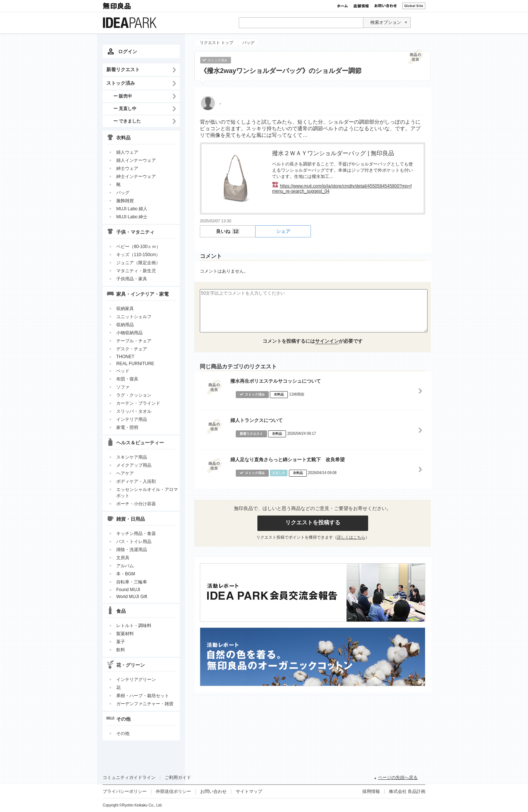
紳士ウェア (127, 168)
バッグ (123, 193)
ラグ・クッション (134, 395)
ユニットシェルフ (134, 317)
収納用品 (125, 325)
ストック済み (121, 83)
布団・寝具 (127, 379)
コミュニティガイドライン (129, 778)
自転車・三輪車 (132, 582)
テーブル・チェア (134, 341)
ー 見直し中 (125, 108)
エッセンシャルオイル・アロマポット (147, 493)
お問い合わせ (386, 6)
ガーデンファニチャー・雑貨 (145, 704)
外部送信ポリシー (173, 791)
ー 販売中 (123, 96)
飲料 (121, 650)
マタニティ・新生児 (136, 271)
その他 (123, 733)
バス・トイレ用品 (134, 542)
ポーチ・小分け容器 (136, 504)
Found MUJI (128, 590)
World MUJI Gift (132, 597)
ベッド (123, 371)
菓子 (121, 642)
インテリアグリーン (136, 680)
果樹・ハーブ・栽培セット (143, 696)
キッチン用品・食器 (136, 534)
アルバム (125, 566)
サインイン (327, 341)
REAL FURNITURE (135, 364)
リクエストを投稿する (313, 522)
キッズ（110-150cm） (138, 255)
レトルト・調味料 (134, 626)
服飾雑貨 (125, 201)
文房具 (123, 558)
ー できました (127, 121)
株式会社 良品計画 (407, 791)
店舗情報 (361, 6)
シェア (283, 231)
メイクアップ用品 (134, 465)
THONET (125, 357)
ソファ (123, 387)
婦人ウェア (127, 152)
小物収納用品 (129, 333)
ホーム (342, 6)
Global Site (414, 6)
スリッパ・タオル (134, 411)
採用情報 (371, 791)
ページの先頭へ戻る (398, 778)
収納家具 (125, 309)
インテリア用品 (132, 419)
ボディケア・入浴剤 (136, 481)
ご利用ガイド (178, 778)
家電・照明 (127, 427)
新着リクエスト (123, 70)
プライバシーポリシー (125, 791)
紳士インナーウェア (136, 176)
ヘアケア (125, 473)
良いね (228, 231)
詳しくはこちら (351, 537)
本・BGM (126, 574)
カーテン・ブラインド (138, 403)
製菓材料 (125, 634)
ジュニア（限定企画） (138, 263)
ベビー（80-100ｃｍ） (138, 247)
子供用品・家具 (132, 279)
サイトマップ (249, 791)
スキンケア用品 (132, 457)
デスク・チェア (132, 349)
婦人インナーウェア (136, 160)
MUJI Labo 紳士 (132, 217)
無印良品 (117, 6)
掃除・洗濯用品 (132, 550)
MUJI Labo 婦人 (132, 209)
